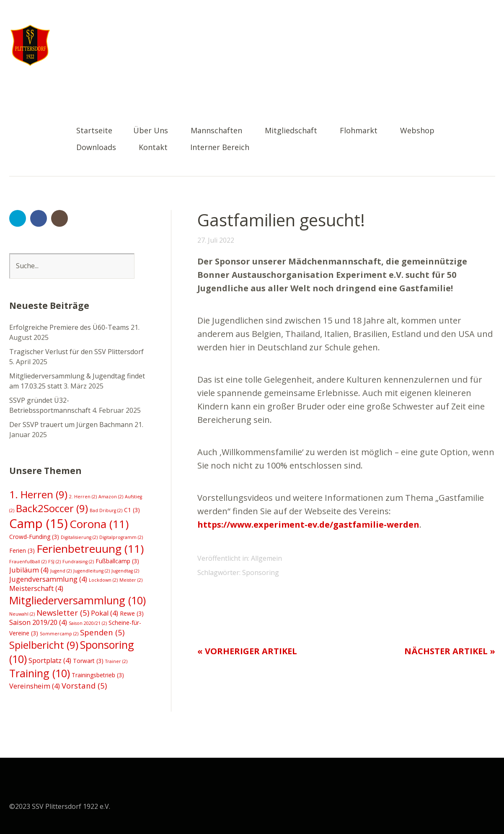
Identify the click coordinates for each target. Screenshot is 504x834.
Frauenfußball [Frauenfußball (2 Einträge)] (28, 562)
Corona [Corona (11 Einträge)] (99, 524)
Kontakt (153, 148)
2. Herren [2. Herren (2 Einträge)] (83, 497)
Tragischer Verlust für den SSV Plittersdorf (76, 352)
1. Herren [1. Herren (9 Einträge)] (38, 494)
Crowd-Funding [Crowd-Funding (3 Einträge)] (34, 537)
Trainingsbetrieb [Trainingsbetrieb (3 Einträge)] (98, 675)
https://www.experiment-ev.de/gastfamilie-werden (308, 524)
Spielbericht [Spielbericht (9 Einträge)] (44, 645)
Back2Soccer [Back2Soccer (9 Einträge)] (52, 508)
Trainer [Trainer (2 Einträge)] (116, 661)
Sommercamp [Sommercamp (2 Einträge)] (59, 634)
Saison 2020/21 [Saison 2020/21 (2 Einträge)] (88, 623)
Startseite (94, 131)
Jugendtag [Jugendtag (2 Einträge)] (125, 571)
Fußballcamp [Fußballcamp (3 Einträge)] (117, 561)
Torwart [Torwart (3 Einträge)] (88, 661)
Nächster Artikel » (450, 651)
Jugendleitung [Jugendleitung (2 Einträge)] (92, 571)
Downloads (96, 148)
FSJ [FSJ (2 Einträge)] (54, 562)
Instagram (59, 218)
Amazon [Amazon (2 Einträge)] (111, 497)
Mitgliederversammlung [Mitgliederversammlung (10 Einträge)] (78, 600)
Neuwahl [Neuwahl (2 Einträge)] (22, 614)
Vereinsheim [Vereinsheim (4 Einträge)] (35, 686)
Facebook (39, 218)
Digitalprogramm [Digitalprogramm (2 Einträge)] (121, 537)
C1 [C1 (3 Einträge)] (132, 510)
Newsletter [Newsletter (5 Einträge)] (63, 613)
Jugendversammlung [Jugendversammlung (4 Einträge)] (48, 579)
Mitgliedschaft (291, 131)
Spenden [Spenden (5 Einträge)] (102, 632)
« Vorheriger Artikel (247, 651)
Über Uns (151, 131)
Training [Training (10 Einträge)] (40, 673)
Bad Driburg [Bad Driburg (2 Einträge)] (106, 510)
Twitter (18, 218)
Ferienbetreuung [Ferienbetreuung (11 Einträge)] (90, 549)
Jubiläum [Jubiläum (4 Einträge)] (29, 570)
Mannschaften (216, 131)
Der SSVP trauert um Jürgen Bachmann (71, 425)
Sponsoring (261, 572)
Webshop (417, 131)
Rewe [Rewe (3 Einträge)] (132, 613)
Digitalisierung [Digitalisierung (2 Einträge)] (79, 537)
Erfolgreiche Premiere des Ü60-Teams (69, 327)
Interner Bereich (220, 148)
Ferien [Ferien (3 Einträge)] (22, 550)
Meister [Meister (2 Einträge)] (131, 580)
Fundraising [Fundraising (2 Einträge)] (78, 562)
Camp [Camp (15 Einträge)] (39, 523)
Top (486, 806)
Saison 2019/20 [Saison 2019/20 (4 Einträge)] (38, 622)
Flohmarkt (359, 131)
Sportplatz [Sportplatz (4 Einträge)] (50, 660)
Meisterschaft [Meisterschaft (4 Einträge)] (36, 588)
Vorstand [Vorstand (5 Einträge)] (84, 685)
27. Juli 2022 (216, 240)
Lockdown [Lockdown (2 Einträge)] (103, 580)
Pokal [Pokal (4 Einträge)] (105, 613)
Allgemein (266, 558)
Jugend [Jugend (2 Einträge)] (61, 571)
